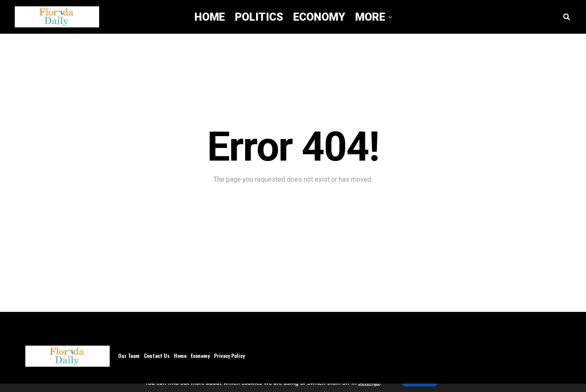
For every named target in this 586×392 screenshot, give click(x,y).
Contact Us (157, 356)
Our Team (129, 356)
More (370, 17)
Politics (259, 17)
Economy (319, 17)
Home (210, 17)
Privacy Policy (229, 356)
